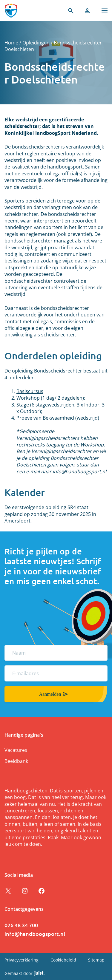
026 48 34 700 (21, 925)
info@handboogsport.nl (35, 934)
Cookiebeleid (63, 960)
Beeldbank (16, 761)
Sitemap (96, 960)
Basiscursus (30, 391)
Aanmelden (50, 694)
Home (11, 43)
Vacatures (16, 750)
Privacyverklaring (22, 960)
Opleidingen (36, 43)
